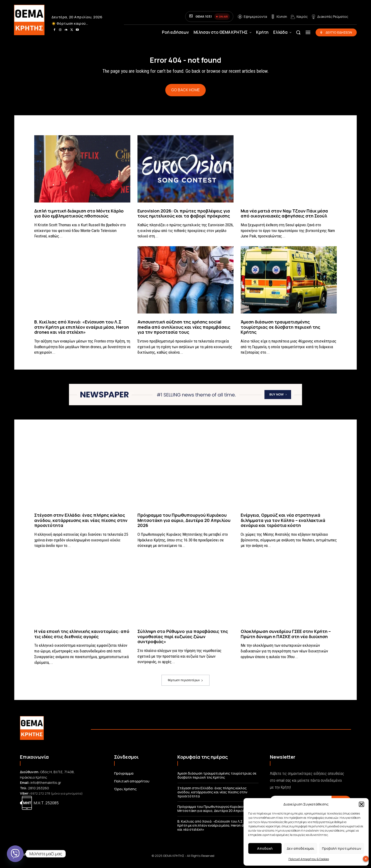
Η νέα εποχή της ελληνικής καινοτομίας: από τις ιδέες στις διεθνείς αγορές (82, 638)
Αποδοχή (265, 848)
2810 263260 (39, 792)
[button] (361, 804)
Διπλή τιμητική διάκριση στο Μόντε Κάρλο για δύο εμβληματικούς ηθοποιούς (79, 217)
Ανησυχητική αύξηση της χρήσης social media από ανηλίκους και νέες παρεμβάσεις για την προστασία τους (184, 331)
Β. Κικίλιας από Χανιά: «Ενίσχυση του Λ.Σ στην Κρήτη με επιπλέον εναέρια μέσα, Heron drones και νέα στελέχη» (82, 331)
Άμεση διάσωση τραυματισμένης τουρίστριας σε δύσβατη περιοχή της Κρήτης (281, 331)
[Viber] (15, 854)
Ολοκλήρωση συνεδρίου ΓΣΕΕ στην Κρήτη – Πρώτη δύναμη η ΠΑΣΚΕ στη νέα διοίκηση (286, 638)
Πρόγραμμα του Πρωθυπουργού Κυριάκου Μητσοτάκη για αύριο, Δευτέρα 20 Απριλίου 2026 (184, 524)
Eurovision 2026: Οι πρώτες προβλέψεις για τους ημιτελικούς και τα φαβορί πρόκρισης (184, 217)
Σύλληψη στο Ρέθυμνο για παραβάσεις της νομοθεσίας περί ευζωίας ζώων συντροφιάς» (183, 640)
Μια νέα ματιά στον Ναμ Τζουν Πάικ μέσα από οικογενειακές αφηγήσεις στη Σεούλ (284, 217)
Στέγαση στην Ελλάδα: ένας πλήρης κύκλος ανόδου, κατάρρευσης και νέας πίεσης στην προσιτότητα (81, 524)
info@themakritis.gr (46, 787)
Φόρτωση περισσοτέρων (185, 684)
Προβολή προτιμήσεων (342, 848)
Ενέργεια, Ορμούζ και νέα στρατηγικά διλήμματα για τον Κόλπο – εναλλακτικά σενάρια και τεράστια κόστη (283, 524)
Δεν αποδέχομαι (300, 848)
